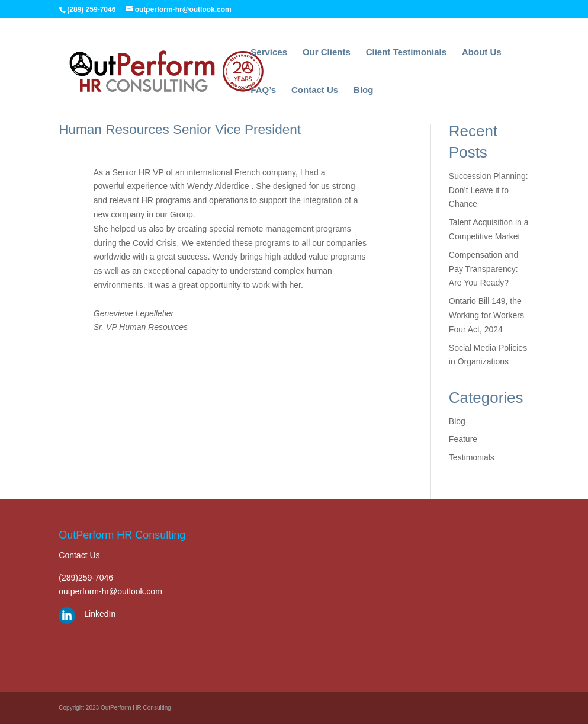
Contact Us (315, 90)
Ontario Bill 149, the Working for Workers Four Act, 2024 (486, 315)
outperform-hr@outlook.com (110, 591)
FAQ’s (263, 90)
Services (269, 52)
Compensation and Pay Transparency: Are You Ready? (484, 269)
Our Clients (327, 52)
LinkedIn (100, 614)
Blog (363, 90)
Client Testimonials (406, 52)
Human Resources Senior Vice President (180, 129)
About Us (482, 52)
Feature (463, 439)
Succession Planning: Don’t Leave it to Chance (489, 190)
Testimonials (472, 457)
